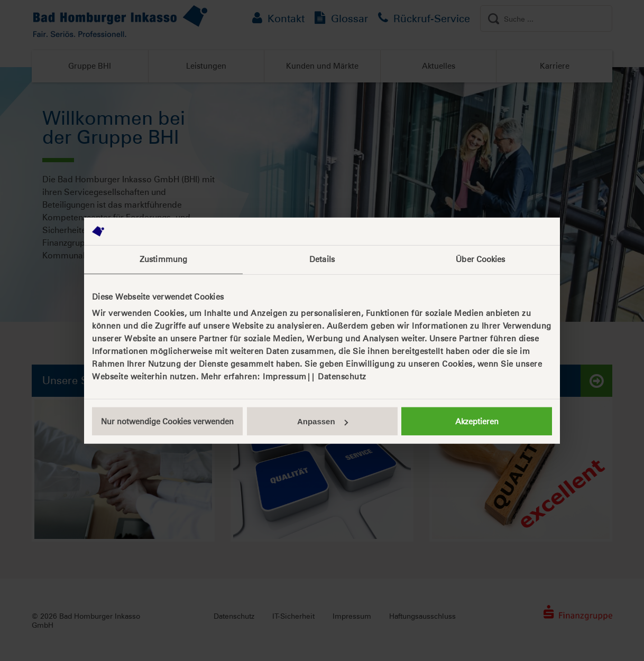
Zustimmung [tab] (163, 259)
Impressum (285, 376)
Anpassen (323, 421)
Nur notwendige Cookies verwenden (167, 421)
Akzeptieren (477, 421)
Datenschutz (342, 376)
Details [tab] (322, 259)
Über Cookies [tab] (480, 259)
